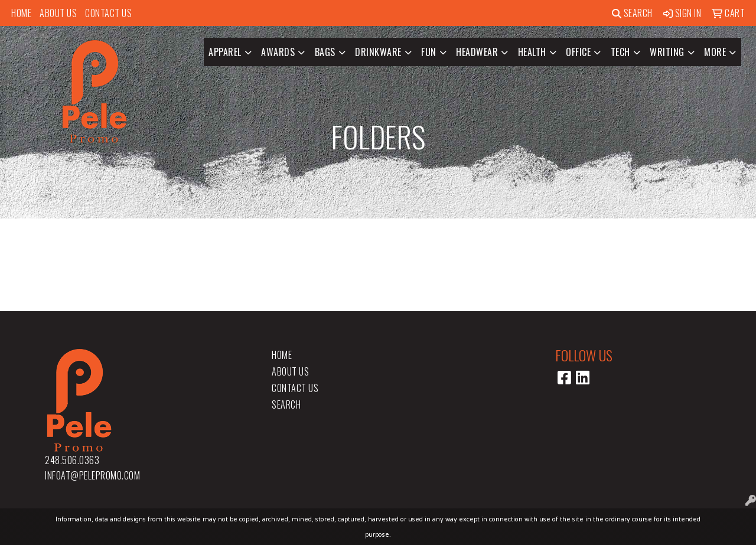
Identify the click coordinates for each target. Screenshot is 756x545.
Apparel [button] (225, 52)
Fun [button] (429, 52)
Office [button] (578, 52)
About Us (58, 13)
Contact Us (108, 13)
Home (21, 13)
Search (632, 13)
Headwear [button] (477, 52)
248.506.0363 (72, 460)
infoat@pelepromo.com (92, 475)
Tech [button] (620, 52)
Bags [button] (325, 52)
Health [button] (532, 52)
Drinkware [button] (378, 52)
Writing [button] (667, 52)
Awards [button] (278, 52)
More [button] (715, 52)
